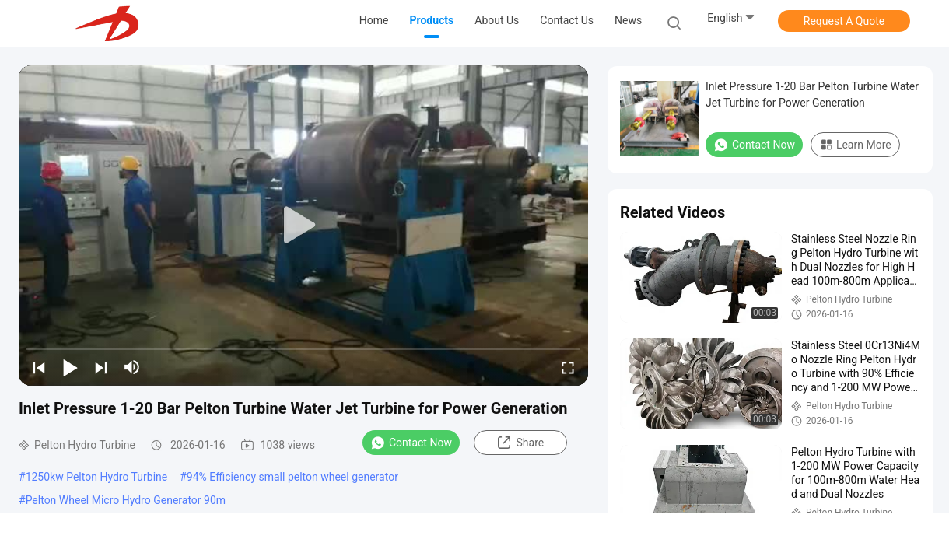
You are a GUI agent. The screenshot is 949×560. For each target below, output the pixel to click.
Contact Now (411, 443)
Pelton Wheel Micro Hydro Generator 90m (126, 500)
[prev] (39, 367)
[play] (303, 226)
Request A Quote (844, 21)
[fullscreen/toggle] (568, 367)
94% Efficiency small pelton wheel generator (292, 477)
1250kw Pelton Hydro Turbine (97, 477)
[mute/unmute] (132, 367)
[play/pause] (70, 367)
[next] (101, 367)
